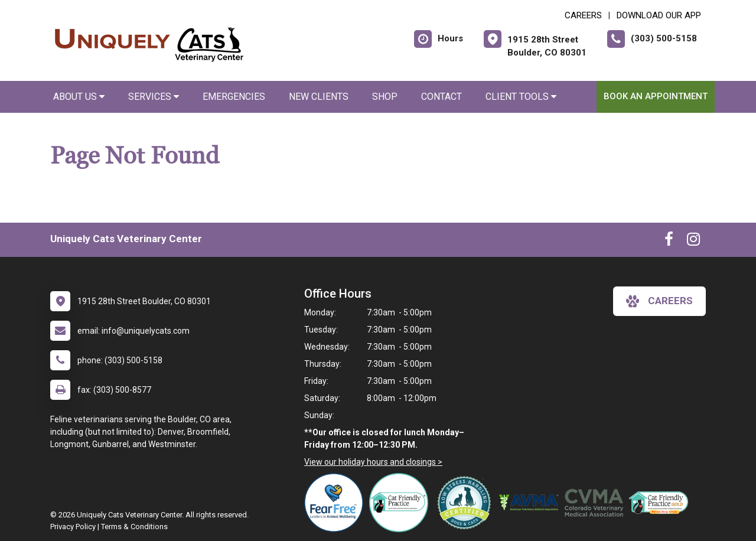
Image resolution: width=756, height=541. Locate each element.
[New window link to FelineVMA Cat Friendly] (402, 503)
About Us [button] (79, 97)
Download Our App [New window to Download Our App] (659, 15)
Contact (441, 97)
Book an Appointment (656, 96)
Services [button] (154, 97)
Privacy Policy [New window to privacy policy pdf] (73, 527)
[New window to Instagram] (693, 242)
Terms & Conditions (134, 527)
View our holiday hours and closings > (373, 462)
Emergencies (234, 97)
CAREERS (583, 15)
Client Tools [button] (521, 97)
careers (659, 301)
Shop (385, 97)
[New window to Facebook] (669, 242)
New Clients (319, 97)
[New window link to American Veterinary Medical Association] (532, 503)
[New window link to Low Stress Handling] (467, 503)
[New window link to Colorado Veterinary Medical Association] (597, 503)
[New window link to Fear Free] (337, 503)
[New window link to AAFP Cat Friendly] (661, 503)
